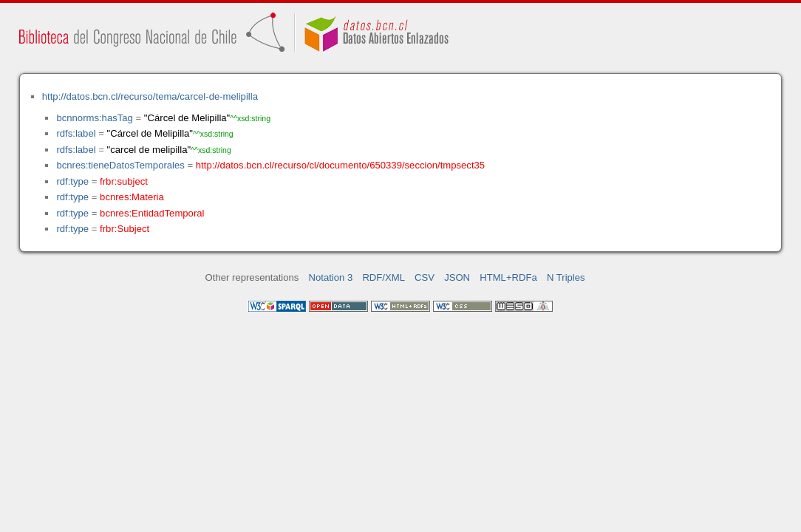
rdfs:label (76, 133)
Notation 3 (331, 277)
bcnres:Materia (132, 197)
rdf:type (72, 181)
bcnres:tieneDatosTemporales (120, 165)
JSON (457, 277)
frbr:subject (124, 181)
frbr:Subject (125, 229)
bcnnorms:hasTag (94, 118)
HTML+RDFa (508, 277)
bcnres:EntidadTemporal (152, 213)
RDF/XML (384, 277)
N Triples (566, 277)
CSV (425, 277)
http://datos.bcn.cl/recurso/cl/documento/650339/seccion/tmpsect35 (340, 165)
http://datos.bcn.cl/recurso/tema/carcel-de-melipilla (150, 96)
